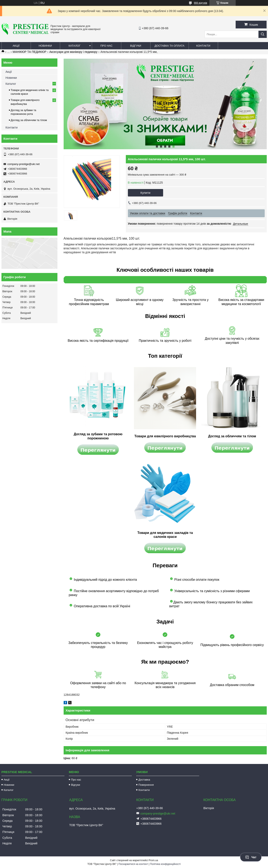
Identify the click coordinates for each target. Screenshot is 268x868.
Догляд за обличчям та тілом (29, 120)
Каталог (75, 46)
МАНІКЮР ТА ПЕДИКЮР (29, 52)
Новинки (45, 46)
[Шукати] (263, 34)
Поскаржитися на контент (133, 864)
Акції (16, 46)
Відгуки (136, 46)
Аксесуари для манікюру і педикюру (73, 52)
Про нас (106, 46)
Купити (146, 193)
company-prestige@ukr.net (24, 164)
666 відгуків (200, 3)
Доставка (144, 780)
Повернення (146, 785)
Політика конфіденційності (165, 864)
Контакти (203, 46)
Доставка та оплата (170, 46)
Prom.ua (153, 860)
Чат (251, 857)
